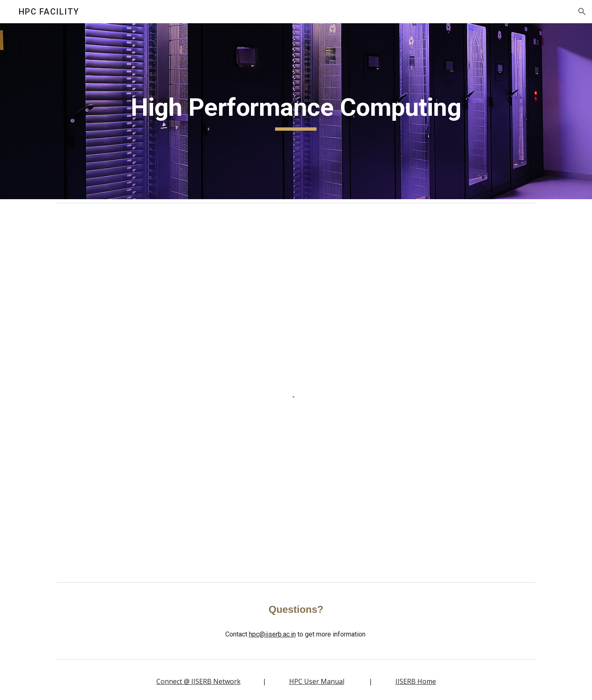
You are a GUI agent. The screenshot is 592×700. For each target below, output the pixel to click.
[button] (582, 12)
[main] (296, 111)
